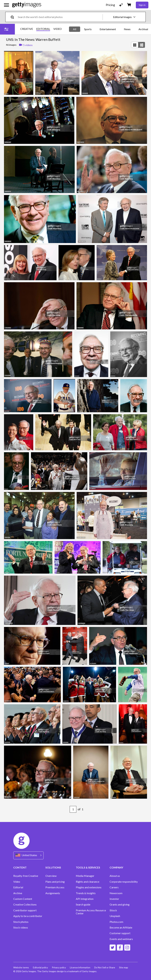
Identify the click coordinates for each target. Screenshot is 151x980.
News (127, 29)
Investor (114, 899)
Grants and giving (120, 904)
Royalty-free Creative (26, 876)
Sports (88, 29)
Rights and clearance (88, 882)
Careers (114, 887)
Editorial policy (40, 967)
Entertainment (108, 29)
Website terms (21, 967)
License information (80, 967)
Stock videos (21, 927)
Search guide (83, 904)
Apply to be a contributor (28, 916)
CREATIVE (27, 29)
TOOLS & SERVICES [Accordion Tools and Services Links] (88, 867)
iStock (113, 910)
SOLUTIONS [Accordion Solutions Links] (53, 867)
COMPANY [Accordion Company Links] (116, 867)
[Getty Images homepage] (27, 5)
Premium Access (55, 887)
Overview (51, 876)
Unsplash (115, 916)
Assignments (53, 893)
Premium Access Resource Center (91, 912)
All (75, 29)
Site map (124, 967)
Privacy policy (59, 967)
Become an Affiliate (121, 927)
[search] (14, 17)
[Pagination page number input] (73, 809)
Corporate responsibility (124, 882)
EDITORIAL (43, 29)
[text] (60, 17)
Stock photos (21, 922)
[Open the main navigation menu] (6, 5)
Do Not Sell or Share (105, 967)
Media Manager (85, 876)
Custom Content (23, 899)
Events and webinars (121, 939)
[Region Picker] (28, 855)
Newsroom (116, 893)
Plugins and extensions (89, 887)
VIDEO (58, 29)
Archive (18, 893)
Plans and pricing (55, 882)
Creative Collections (25, 904)
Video (17, 882)
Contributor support (25, 910)
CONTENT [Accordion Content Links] (20, 867)
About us (115, 876)
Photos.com (116, 922)
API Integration (85, 899)
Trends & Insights (86, 893)
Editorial (18, 887)
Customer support (120, 933)
